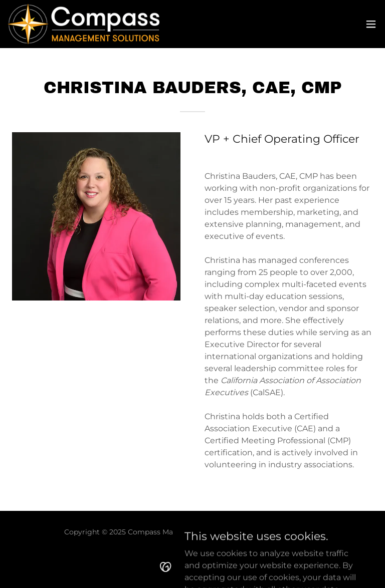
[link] (84, 24)
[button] (371, 24)
